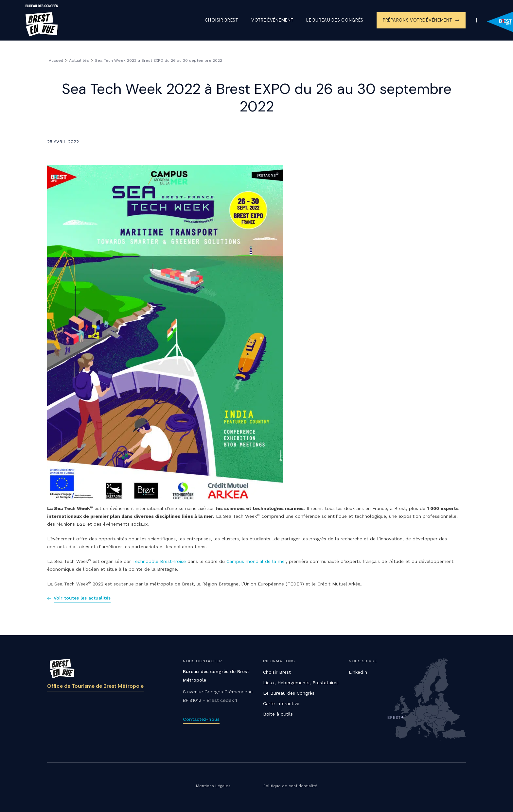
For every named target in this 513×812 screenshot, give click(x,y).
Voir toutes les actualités (82, 598)
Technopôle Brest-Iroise (159, 561)
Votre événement (272, 20)
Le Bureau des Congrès (289, 693)
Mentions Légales (213, 786)
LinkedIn (358, 672)
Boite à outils (278, 714)
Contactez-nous (201, 719)
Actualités (79, 60)
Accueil (56, 60)
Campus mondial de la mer (256, 561)
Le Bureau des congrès (335, 20)
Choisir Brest (221, 20)
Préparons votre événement (417, 20)
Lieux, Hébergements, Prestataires (301, 683)
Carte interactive (281, 703)
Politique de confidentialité (290, 786)
